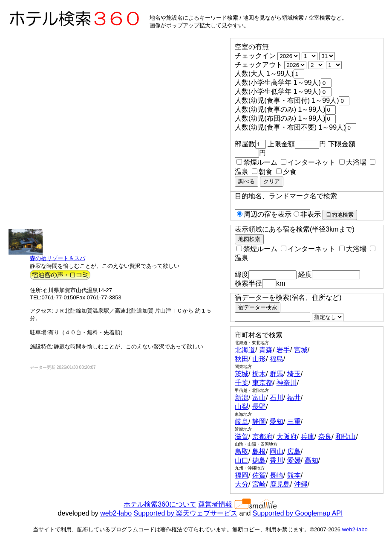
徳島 (259, 460)
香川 (277, 460)
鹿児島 (280, 484)
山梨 (242, 407)
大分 (242, 484)
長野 (259, 407)
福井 (294, 398)
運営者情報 (215, 504)
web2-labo (116, 513)
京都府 (262, 436)
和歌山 (346, 436)
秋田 (242, 359)
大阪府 (287, 436)
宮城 (301, 350)
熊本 (294, 475)
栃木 (259, 374)
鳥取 (242, 451)
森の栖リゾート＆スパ (58, 258)
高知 (311, 460)
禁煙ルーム (257, 162)
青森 (266, 350)
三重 (294, 422)
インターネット (308, 162)
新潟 (242, 398)
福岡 (242, 475)
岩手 (283, 350)
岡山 (277, 451)
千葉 (242, 383)
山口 (242, 460)
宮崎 (259, 484)
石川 (277, 398)
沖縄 (301, 484)
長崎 (277, 475)
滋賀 (242, 436)
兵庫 (308, 436)
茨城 (242, 374)
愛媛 (294, 460)
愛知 (277, 422)
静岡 (259, 422)
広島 (294, 451)
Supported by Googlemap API (298, 513)
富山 (259, 398)
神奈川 (287, 383)
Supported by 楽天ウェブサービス (186, 513)
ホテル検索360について (160, 504)
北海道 (245, 350)
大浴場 (353, 162)
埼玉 (294, 374)
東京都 (262, 383)
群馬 (277, 374)
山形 (259, 359)
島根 (259, 451)
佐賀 (259, 475)
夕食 (286, 172)
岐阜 (242, 422)
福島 (277, 359)
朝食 (262, 172)
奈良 (325, 436)
